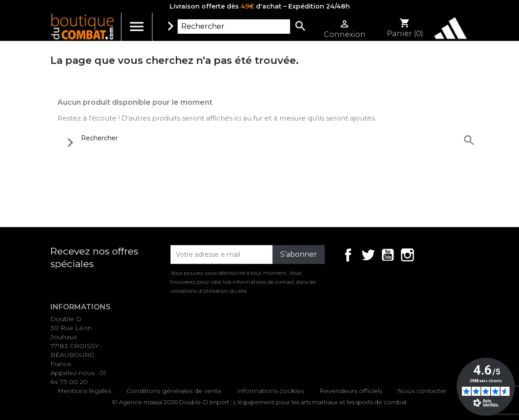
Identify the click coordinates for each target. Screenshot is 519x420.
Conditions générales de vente (174, 391)
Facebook (348, 255)
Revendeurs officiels (351, 391)
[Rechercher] (234, 27)
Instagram (407, 255)
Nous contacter (422, 391)
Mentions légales (84, 391)
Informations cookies (271, 391)
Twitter (368, 255)
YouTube (388, 255)
